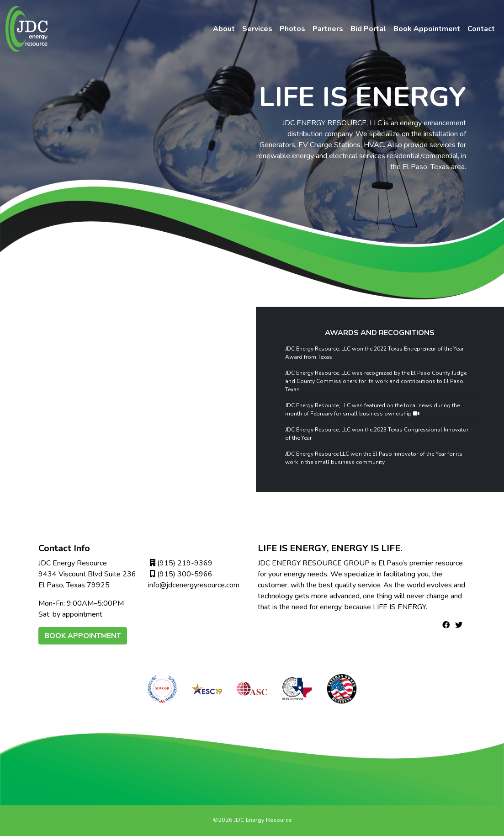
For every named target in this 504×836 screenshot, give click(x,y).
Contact (481, 29)
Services (257, 29)
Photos (292, 29)
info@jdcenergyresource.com (194, 585)
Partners (328, 29)
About (224, 29)
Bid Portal (368, 29)
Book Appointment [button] (83, 636)
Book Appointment (427, 29)
